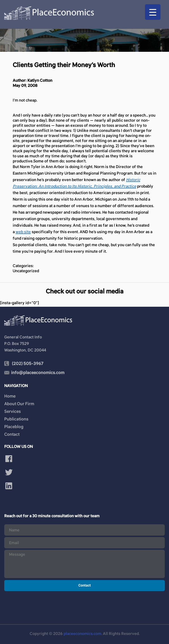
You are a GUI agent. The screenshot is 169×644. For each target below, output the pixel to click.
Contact (12, 434)
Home (10, 396)
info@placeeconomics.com (38, 373)
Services (12, 411)
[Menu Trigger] (153, 12)
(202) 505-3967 (28, 363)
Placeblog (14, 427)
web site (23, 232)
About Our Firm (19, 404)
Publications (16, 419)
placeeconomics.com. (83, 634)
